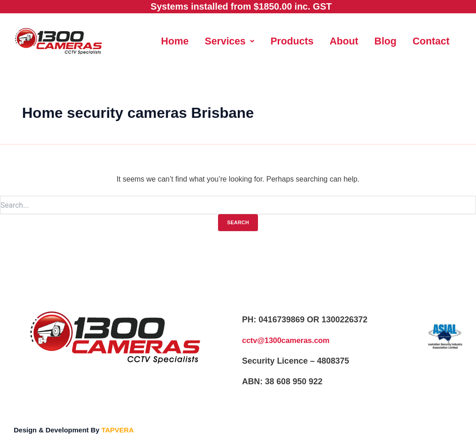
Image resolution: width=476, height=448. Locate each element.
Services (252, 39)
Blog (418, 39)
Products (318, 39)
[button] (252, 39)
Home (193, 39)
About (374, 39)
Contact (305, 64)
